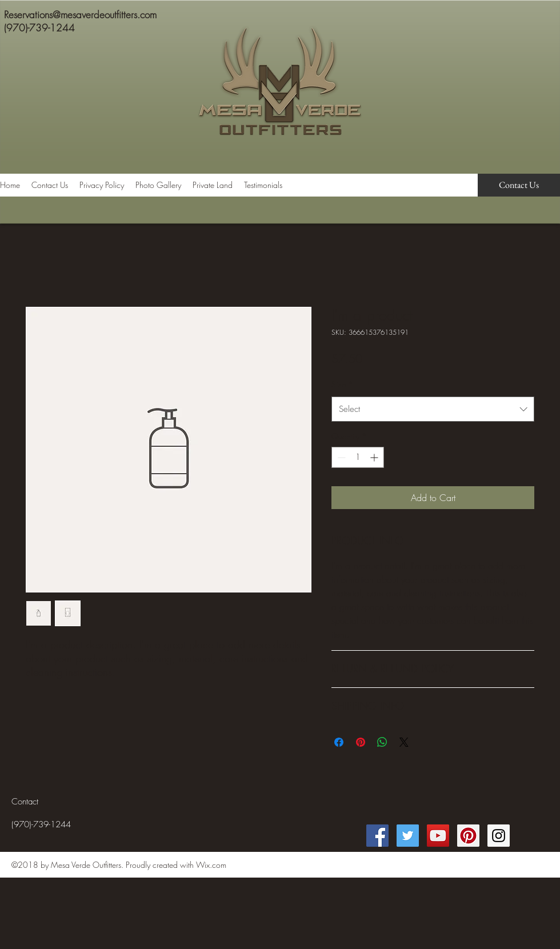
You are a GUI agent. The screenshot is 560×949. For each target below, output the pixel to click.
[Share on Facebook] (339, 742)
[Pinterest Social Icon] (468, 836)
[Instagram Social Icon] (499, 836)
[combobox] (433, 409)
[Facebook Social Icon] (377, 836)
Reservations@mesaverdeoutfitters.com (80, 15)
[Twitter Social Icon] (408, 836)
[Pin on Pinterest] (361, 742)
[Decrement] (340, 457)
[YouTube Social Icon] (438, 836)
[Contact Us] (519, 185)
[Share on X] (404, 742)
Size (342, 384)
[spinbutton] (358, 457)
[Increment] (375, 457)
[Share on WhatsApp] (382, 742)
